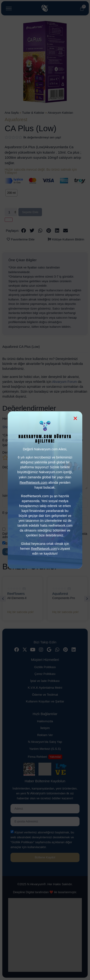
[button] (75, 418)
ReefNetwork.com (44, 549)
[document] (45, 490)
